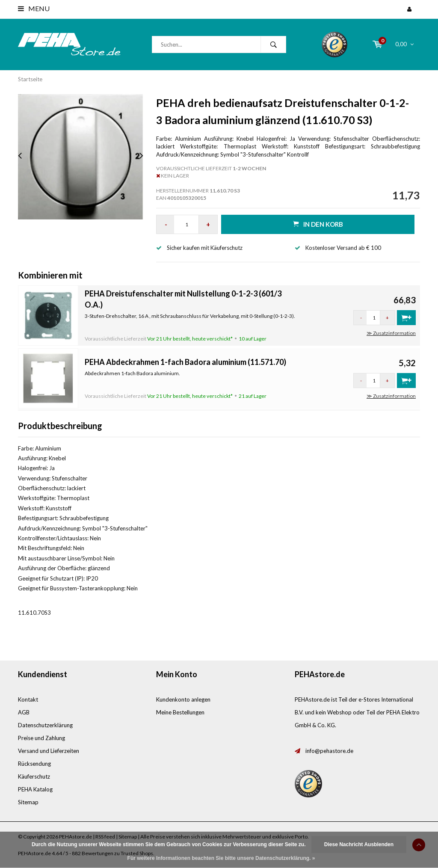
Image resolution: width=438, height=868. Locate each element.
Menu (34, 8)
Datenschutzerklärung (45, 725)
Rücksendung (34, 764)
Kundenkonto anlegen (183, 699)
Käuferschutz (34, 776)
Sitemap (28, 802)
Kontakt (28, 699)
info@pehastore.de (329, 751)
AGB (24, 712)
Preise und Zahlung (41, 738)
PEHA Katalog (35, 789)
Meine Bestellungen (180, 712)
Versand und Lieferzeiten (49, 751)
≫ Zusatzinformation (391, 333)
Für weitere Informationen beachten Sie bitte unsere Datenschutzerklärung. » (221, 858)
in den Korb (318, 224)
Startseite (30, 79)
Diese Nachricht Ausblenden (359, 844)
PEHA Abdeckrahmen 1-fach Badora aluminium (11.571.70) (185, 362)
